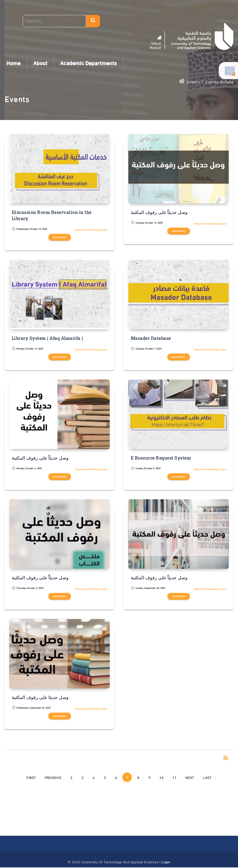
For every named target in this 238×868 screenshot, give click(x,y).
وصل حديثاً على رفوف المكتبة (159, 212)
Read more (60, 237)
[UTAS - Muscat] (192, 36)
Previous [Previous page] (53, 777)
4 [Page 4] (94, 777)
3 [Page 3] (83, 777)
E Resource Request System (161, 458)
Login (166, 861)
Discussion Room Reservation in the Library (52, 216)
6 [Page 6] (116, 777)
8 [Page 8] (138, 777)
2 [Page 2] (71, 777)
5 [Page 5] (105, 777)
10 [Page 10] (161, 777)
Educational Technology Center (91, 230)
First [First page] (31, 777)
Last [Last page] (207, 777)
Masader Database (151, 338)
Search (93, 21)
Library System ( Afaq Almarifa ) (48, 338)
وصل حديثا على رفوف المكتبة (40, 697)
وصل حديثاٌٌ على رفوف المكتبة (40, 578)
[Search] (54, 21)
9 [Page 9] (150, 777)
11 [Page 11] (174, 777)
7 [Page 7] (127, 777)
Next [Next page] (190, 777)
